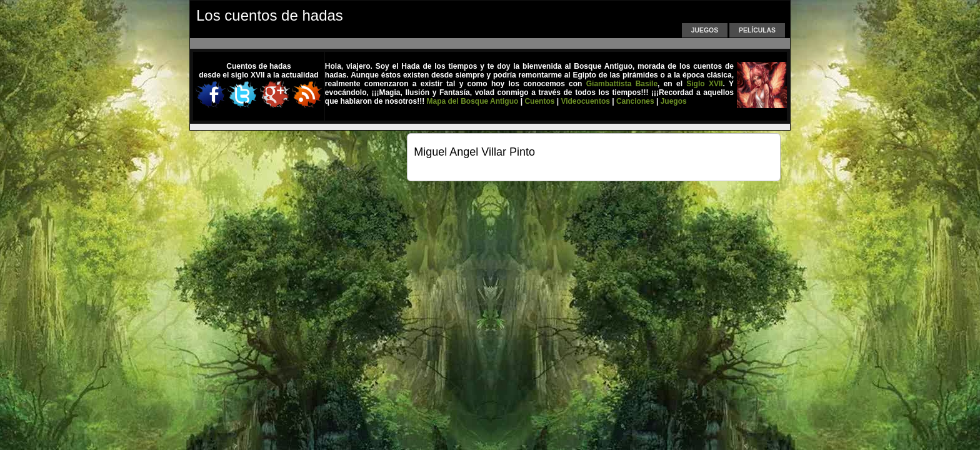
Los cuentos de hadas (270, 15)
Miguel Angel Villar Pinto (474, 152)
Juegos (705, 30)
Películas (757, 30)
